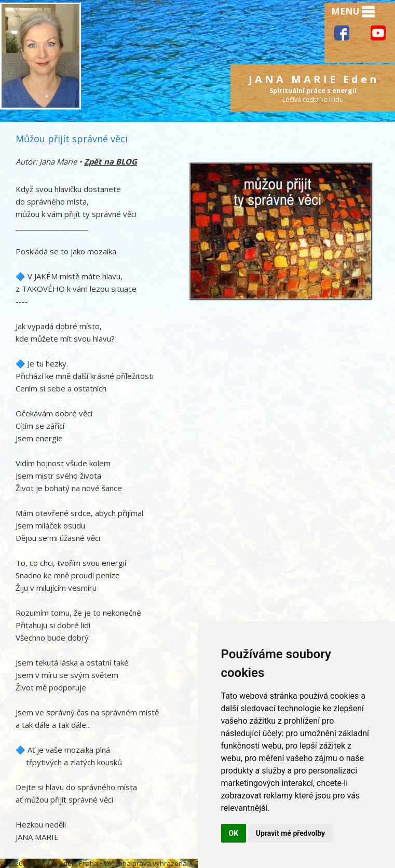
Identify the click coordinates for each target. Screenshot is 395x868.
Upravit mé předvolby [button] (290, 833)
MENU (353, 12)
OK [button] (234, 833)
